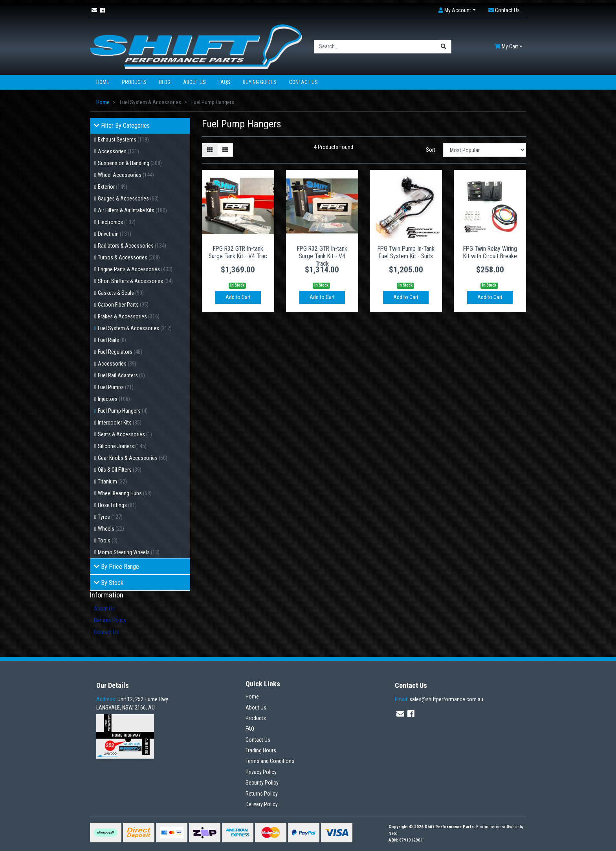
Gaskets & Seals (121, 293)
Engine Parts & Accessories (135, 269)
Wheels (111, 529)
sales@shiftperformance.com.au (439, 699)
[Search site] (444, 47)
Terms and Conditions (270, 761)
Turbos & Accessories (129, 257)
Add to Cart (238, 297)
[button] (457, 10)
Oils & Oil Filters (120, 470)
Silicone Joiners (122, 446)
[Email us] (94, 10)
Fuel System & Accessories (135, 328)
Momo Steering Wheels (129, 552)
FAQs (224, 82)
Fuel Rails (112, 340)
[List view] (225, 150)
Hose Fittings (117, 505)
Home (103, 82)
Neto (393, 834)
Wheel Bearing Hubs (125, 493)
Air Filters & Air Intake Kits (132, 210)
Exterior (113, 187)
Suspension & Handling (130, 163)
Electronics (117, 222)
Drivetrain (115, 234)
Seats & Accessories (125, 434)
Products (134, 82)
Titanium (112, 482)
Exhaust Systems (123, 140)
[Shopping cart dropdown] (508, 47)
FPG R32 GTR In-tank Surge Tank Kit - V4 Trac (238, 252)
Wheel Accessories (126, 175)
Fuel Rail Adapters (121, 375)
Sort (431, 150)
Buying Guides (260, 82)
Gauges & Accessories (128, 199)
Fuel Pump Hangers (123, 411)
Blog (165, 82)
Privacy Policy (261, 772)
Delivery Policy (262, 804)
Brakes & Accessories (129, 316)
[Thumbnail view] (210, 150)
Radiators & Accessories (132, 246)
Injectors (114, 399)
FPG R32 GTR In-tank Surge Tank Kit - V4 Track (322, 256)
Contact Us (303, 82)
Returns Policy (110, 620)
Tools (108, 540)
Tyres (110, 517)
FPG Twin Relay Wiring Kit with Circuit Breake (490, 252)
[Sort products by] (485, 150)
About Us (194, 82)
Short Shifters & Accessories (135, 281)
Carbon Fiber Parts (123, 305)
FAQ (250, 729)
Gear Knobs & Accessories (133, 458)
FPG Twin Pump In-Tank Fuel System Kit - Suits (406, 252)
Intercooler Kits (120, 423)
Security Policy (262, 783)
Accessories (118, 151)
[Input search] (375, 47)
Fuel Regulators (120, 352)
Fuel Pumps (116, 387)
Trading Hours (261, 750)
